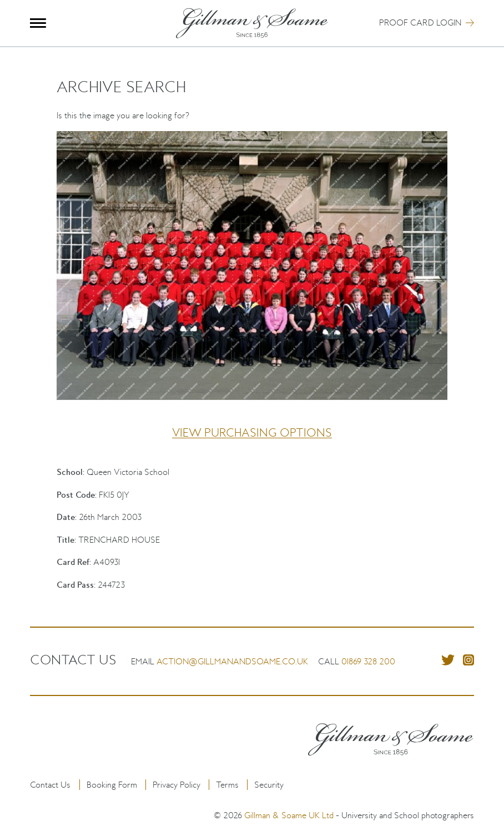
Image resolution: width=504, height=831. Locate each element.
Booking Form (112, 785)
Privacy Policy (177, 785)
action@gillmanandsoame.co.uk (232, 661)
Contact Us (50, 785)
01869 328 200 (368, 661)
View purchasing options (252, 433)
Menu (38, 23)
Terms (227, 785)
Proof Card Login (420, 22)
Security (269, 785)
